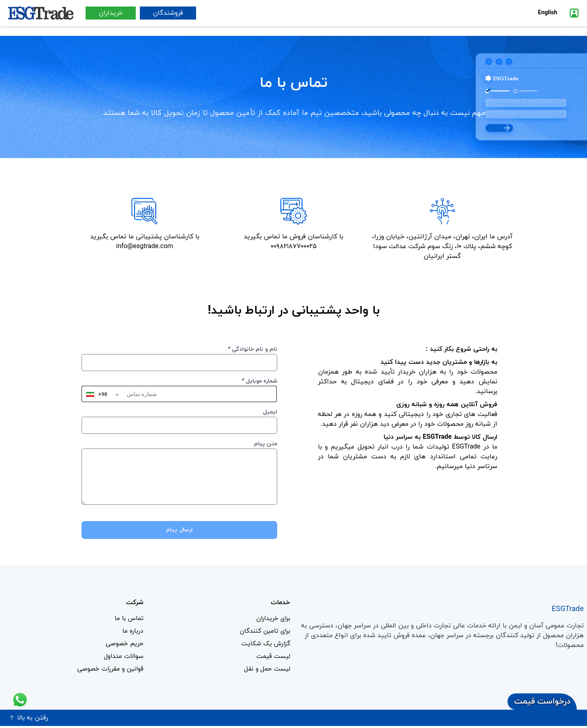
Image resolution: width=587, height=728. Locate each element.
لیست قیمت (273, 658)
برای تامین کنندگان (263, 632)
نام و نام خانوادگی (253, 349)
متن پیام (266, 444)
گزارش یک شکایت (265, 645)
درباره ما (132, 632)
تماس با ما (129, 619)
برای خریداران (272, 619)
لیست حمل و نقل (266, 671)
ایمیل (270, 412)
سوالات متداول (123, 658)
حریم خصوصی (124, 645)
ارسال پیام (180, 530)
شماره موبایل (259, 381)
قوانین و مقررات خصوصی (108, 671)
